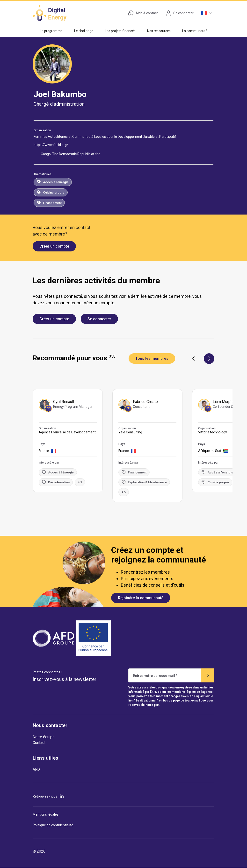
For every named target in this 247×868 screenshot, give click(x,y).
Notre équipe (44, 737)
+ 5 (124, 492)
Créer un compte (54, 246)
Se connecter (99, 319)
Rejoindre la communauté (141, 598)
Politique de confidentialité (53, 825)
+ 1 (80, 482)
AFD (36, 769)
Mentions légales (46, 814)
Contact (39, 743)
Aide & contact (143, 13)
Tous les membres (152, 358)
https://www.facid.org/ (51, 145)
